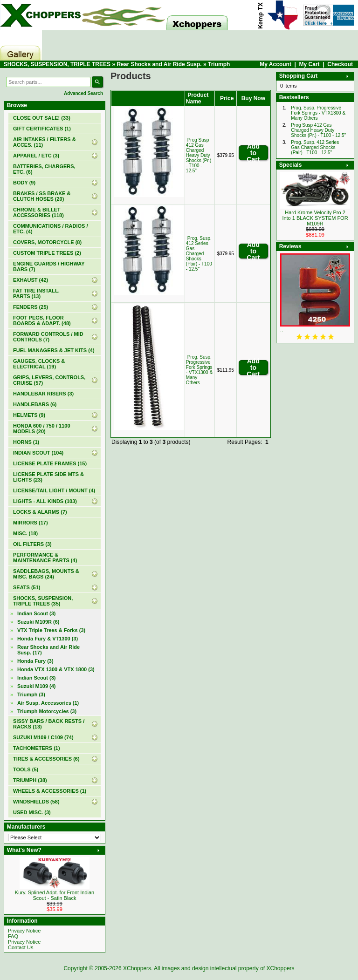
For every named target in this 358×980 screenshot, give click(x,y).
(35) (43, 601)
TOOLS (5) (26, 769)
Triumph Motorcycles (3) (47, 711)
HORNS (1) (26, 442)
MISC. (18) (25, 533)
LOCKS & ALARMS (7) (40, 512)
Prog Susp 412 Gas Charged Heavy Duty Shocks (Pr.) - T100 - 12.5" (199, 155)
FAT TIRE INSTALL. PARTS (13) (36, 293)
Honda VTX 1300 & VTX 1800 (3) (56, 669)
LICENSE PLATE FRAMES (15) (50, 463)
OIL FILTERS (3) (32, 544)
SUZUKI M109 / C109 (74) (43, 737)
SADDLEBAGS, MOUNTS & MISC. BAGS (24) (46, 574)
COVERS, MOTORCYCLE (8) (47, 242)
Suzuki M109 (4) (37, 686)
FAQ (13, 936)
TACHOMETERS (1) (37, 748)
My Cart (310, 64)
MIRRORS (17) (31, 523)
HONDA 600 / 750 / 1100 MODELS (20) (42, 429)
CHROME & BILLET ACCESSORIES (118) (38, 212)
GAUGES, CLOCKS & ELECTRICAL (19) (39, 364)
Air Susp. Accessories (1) (48, 703)
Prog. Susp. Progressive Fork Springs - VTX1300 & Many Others (199, 370)
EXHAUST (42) (31, 280)
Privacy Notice (24, 931)
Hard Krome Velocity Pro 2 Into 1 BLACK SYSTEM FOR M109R (315, 218)
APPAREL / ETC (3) (36, 156)
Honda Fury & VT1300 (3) (48, 639)
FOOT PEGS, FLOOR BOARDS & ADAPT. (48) (42, 320)
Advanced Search (83, 93)
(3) (31, 694)
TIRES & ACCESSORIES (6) (46, 759)
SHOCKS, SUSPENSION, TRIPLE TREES (57, 64)
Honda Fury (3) (35, 661)
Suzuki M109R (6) (38, 622)
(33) (42, 118)
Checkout (340, 64)
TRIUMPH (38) (30, 780)
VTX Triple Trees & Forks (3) (51, 630)
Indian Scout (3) (37, 613)
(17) (48, 650)
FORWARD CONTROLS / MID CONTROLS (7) (48, 337)
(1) (42, 129)
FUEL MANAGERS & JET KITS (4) (54, 350)
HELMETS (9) (29, 415)
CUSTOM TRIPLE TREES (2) (47, 253)
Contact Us (21, 947)
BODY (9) (24, 183)
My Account (275, 64)
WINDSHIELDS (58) (36, 802)
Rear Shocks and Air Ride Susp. (159, 64)
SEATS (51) (27, 587)
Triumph (219, 64)
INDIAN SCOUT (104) (38, 453)
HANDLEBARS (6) (35, 404)
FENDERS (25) (31, 307)
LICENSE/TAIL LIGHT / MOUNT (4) (54, 490)
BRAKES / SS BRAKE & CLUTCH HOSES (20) (42, 196)
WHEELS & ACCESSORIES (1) (50, 791)
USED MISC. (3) (32, 812)
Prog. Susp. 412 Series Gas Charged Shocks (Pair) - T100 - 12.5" (199, 254)
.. (282, 330)
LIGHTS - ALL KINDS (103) (45, 501)
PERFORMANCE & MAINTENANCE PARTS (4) (45, 558)
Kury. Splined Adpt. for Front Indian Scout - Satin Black (55, 895)
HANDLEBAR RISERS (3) (43, 394)
